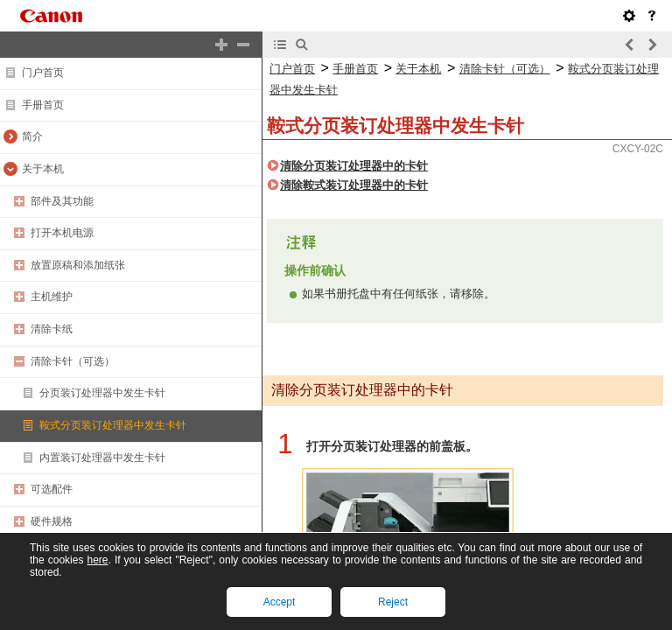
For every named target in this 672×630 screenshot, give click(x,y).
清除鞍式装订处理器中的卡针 (354, 185)
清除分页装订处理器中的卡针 (354, 166)
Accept (280, 602)
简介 (32, 136)
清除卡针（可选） (73, 361)
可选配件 (52, 489)
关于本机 (43, 169)
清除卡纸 (52, 329)
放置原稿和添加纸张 (78, 265)
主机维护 (52, 297)
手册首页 (43, 105)
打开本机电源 (62, 233)
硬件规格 (52, 521)
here (97, 560)
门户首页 (43, 73)
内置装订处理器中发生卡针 (102, 458)
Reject (393, 602)
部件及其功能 (62, 201)
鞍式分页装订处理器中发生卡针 (113, 425)
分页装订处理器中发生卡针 (102, 393)
